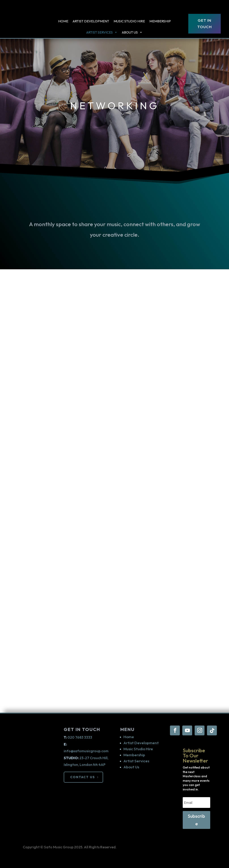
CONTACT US (83, 776)
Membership (160, 21)
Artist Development (91, 21)
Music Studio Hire (129, 21)
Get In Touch (205, 23)
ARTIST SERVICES (102, 32)
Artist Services (136, 761)
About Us (132, 32)
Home (63, 21)
